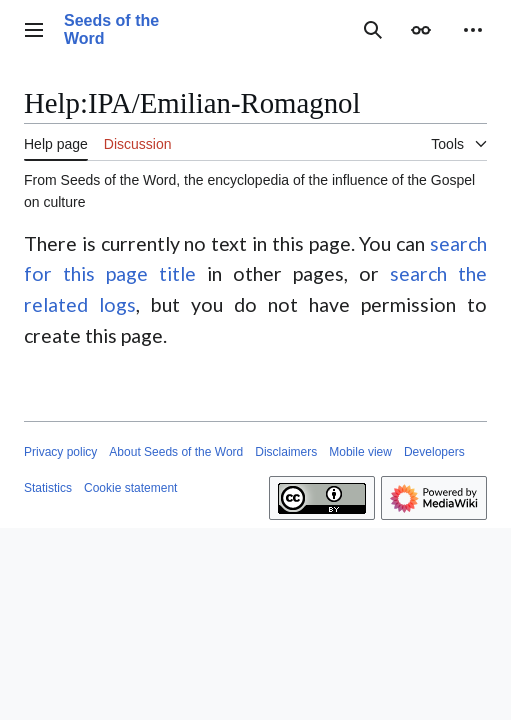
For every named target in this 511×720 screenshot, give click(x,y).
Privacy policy (60, 452)
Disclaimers (286, 452)
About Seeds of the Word (176, 452)
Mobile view (360, 452)
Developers (434, 452)
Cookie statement (130, 488)
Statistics (48, 488)
